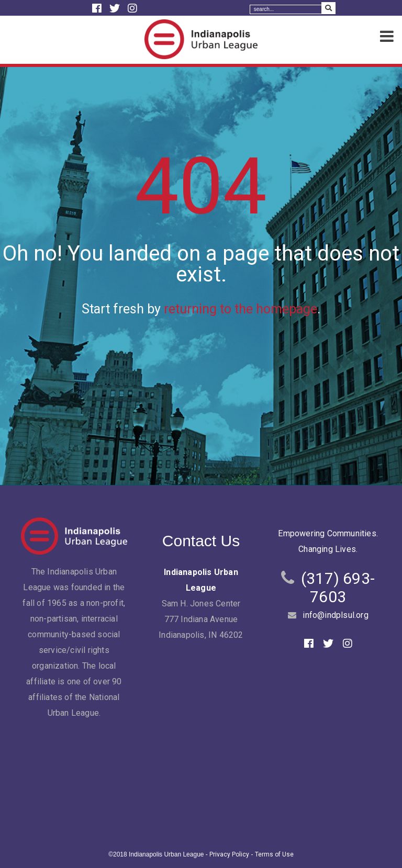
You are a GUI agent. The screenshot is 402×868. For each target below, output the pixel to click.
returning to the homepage (241, 309)
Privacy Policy (229, 854)
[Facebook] (98, 8)
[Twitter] (116, 8)
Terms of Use (274, 854)
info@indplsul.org (335, 615)
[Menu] (387, 37)
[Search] (286, 9)
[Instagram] (132, 8)
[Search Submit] (328, 8)
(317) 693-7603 (338, 588)
